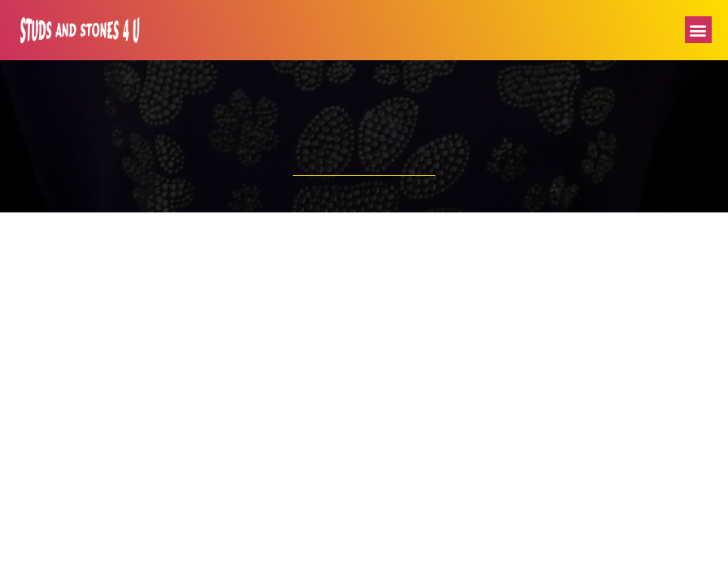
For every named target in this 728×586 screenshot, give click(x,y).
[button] (698, 30)
